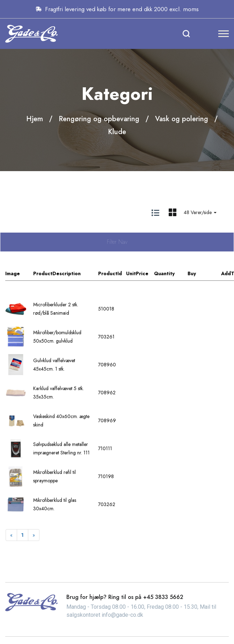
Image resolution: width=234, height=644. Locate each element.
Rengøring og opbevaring (99, 119)
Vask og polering (182, 119)
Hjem (35, 119)
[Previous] (11, 535)
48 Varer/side (200, 212)
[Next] (34, 535)
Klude (117, 132)
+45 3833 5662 (163, 597)
